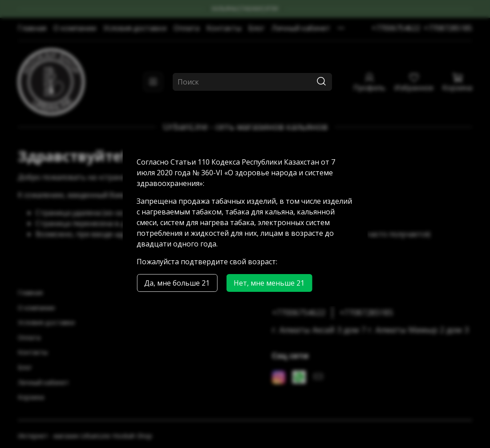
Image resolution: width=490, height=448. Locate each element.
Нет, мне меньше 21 (269, 283)
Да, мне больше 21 (177, 283)
